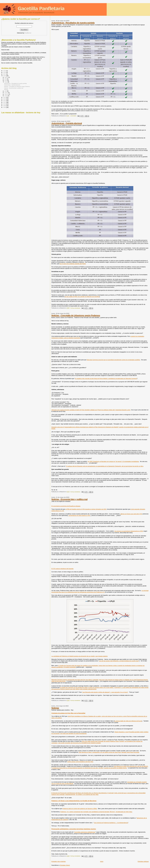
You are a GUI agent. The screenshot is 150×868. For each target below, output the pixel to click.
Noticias (55, 708)
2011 (5, 102)
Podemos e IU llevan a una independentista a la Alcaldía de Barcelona (74, 801)
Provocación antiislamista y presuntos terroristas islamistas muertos (74, 829)
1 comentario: (73, 116)
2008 (5, 107)
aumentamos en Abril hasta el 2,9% (79, 515)
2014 (5, 97)
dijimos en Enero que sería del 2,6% (131, 514)
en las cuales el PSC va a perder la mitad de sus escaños (82, 297)
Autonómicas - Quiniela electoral (67, 123)
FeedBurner (28, 33)
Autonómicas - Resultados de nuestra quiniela (73, 23)
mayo (6, 82)
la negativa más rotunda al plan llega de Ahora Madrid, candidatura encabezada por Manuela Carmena (106, 379)
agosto (7, 77)
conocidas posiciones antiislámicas (85, 832)
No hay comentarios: (76, 308)
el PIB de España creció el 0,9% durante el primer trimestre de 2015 (86, 509)
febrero (7, 94)
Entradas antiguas (143, 861)
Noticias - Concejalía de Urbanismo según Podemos (76, 315)
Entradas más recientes (59, 861)
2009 (5, 106)
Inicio (102, 861)
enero (6, 96)
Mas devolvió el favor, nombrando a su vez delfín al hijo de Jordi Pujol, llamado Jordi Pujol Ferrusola (109, 752)
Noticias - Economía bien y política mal (69, 499)
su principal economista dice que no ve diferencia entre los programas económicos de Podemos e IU (100, 591)
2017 (5, 74)
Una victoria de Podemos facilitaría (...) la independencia (111, 823)
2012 (5, 101)
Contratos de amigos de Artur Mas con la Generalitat (68, 713)
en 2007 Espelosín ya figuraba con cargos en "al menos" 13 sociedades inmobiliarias (113, 461)
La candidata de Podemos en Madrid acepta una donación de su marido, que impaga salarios (80, 656)
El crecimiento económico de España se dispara (66, 506)
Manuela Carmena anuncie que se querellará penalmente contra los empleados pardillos (113, 360)
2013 (5, 99)
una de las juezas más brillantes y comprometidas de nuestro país (119, 661)
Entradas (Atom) (65, 865)
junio (6, 80)
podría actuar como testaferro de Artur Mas (80, 762)
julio (6, 79)
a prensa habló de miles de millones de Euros (128, 721)
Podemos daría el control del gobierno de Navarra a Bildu (80, 809)
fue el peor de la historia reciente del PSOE (73, 264)
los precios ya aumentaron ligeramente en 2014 (129, 531)
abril (6, 91)
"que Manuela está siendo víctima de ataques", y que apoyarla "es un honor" (105, 692)
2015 (5, 76)
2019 (5, 71)
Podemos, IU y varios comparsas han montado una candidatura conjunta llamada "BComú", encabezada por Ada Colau (96, 812)
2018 (5, 72)
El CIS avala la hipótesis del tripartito (62, 569)
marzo (6, 93)
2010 (5, 104)
